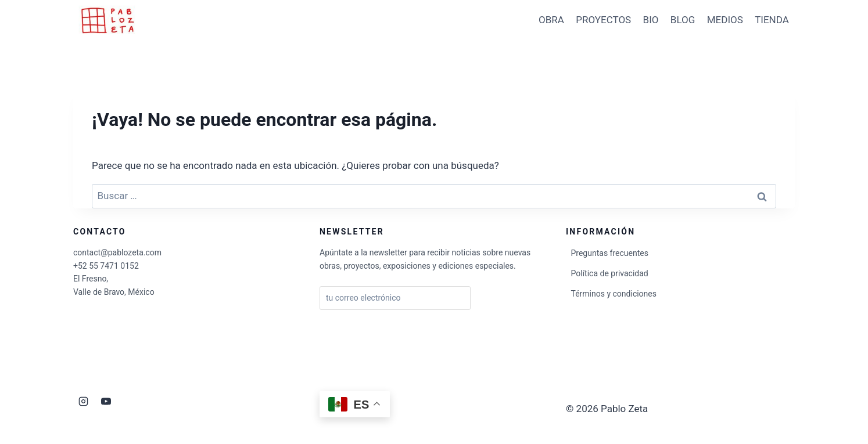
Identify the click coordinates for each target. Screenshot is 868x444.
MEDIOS (725, 20)
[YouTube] (106, 401)
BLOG (683, 20)
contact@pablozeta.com (117, 252)
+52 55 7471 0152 (106, 266)
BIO (651, 20)
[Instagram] (83, 401)
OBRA (551, 20)
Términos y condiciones (614, 294)
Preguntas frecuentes (610, 253)
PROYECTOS (603, 20)
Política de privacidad (610, 273)
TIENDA (772, 20)
